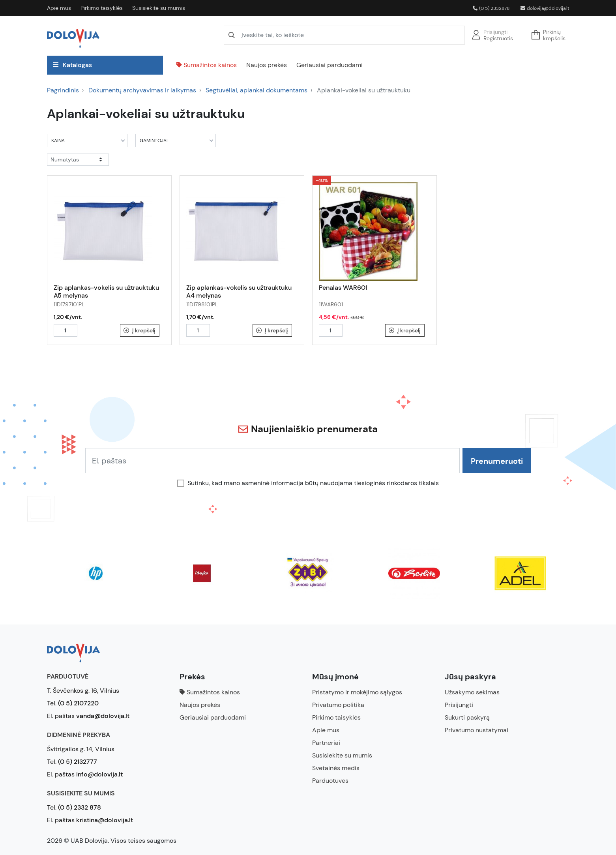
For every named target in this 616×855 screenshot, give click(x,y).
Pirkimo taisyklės (102, 8)
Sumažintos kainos (207, 65)
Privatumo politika (338, 705)
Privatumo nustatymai (477, 730)
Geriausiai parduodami (330, 65)
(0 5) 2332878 (491, 8)
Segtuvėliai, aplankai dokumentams (257, 90)
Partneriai (326, 743)
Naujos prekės (267, 65)
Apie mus (59, 8)
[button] (551, 35)
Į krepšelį (139, 330)
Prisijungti (495, 32)
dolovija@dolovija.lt (545, 8)
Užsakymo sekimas (472, 692)
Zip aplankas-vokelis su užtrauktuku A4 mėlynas (239, 292)
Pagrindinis (63, 90)
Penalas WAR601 (343, 288)
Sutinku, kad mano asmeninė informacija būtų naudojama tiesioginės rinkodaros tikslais (313, 483)
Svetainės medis (336, 768)
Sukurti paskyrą (467, 717)
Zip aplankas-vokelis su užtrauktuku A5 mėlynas (106, 292)
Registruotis (498, 38)
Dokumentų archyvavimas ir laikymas (142, 90)
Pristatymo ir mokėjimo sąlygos (357, 692)
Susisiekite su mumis (159, 8)
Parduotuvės (330, 781)
